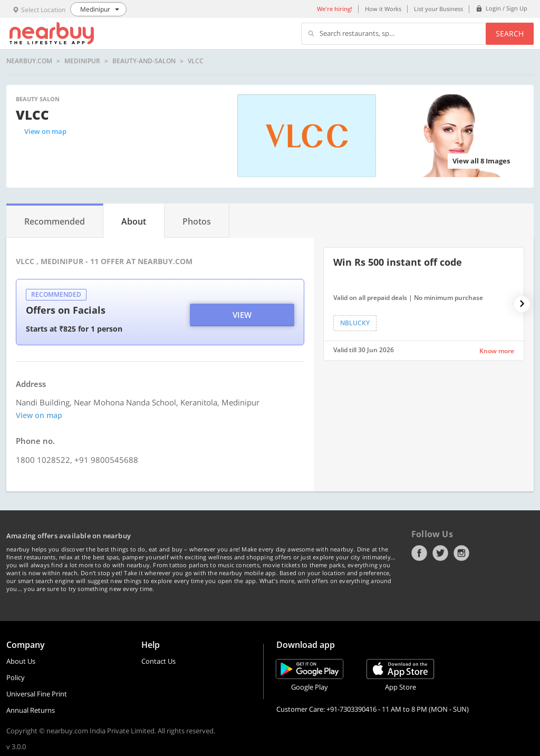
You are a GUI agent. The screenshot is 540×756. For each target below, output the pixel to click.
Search (510, 33)
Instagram (461, 553)
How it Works (383, 9)
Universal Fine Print (37, 694)
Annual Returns (31, 710)
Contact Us (158, 661)
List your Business (438, 9)
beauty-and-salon (144, 61)
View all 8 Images (481, 161)
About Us (21, 661)
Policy (16, 677)
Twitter (440, 553)
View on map (45, 131)
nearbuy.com (29, 61)
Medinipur (82, 61)
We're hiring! (335, 9)
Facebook (419, 553)
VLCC (196, 61)
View (242, 315)
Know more (497, 351)
